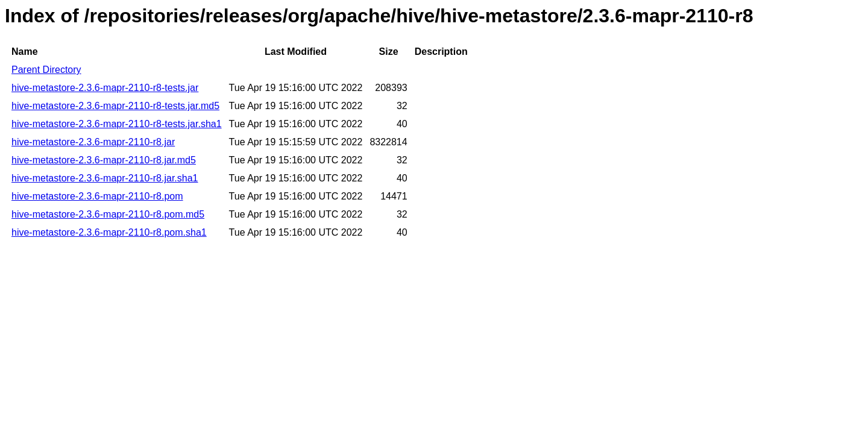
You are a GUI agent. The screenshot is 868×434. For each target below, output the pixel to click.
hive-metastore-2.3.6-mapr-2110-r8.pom (97, 196)
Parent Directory (46, 70)
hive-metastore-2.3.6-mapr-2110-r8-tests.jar (105, 88)
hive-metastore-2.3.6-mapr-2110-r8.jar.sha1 (105, 178)
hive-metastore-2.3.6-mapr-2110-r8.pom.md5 (108, 214)
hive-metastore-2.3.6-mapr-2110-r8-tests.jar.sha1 (117, 124)
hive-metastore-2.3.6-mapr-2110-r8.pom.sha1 (109, 232)
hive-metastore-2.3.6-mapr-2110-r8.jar (93, 142)
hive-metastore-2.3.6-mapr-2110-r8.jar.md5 (104, 160)
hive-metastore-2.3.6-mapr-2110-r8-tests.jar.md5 (115, 106)
